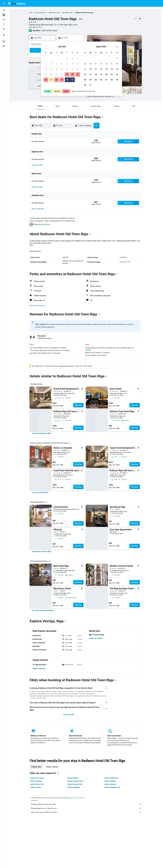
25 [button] (78, 74)
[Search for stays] (4, 15)
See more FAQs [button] (69, 715)
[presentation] (113, 96)
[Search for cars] (4, 20)
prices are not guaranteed (77, 798)
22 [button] (62, 74)
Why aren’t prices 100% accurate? (86, 812)
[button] (4, 3)
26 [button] (46, 80)
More (32, 245)
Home (31, 13)
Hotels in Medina (110, 781)
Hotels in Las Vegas (37, 778)
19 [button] (46, 74)
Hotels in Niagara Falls (112, 787)
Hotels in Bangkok (74, 787)
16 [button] (67, 69)
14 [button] (57, 69)
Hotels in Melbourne (111, 778)
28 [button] (57, 80)
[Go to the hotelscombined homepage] (17, 3)
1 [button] (62, 58)
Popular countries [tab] (52, 767)
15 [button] (62, 69)
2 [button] (67, 58)
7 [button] (56, 64)
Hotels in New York (37, 784)
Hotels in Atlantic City (75, 784)
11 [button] (78, 64)
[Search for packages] (4, 24)
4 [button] (78, 58)
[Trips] (4, 35)
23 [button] (67, 74)
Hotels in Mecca (73, 778)
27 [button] (51, 80)
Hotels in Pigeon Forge (75, 781)
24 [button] (72, 74)
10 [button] (72, 64)
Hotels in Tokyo (36, 787)
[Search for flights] (4, 10)
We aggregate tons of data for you (86, 808)
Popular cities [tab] (36, 767)
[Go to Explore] (4, 29)
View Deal (78, 405)
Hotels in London (110, 784)
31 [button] (72, 80)
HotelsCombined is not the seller (86, 804)
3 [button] (72, 58)
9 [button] (67, 64)
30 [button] (67, 80)
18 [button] (78, 69)
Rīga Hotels (52, 13)
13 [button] (51, 69)
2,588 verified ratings (49, 31)
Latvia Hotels (39, 13)
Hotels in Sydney (36, 781)
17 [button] (72, 69)
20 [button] (51, 74)
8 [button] (62, 64)
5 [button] (46, 64)
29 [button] (62, 80)
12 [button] (46, 69)
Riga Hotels (65, 13)
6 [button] (51, 64)
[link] (41, 433)
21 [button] (57, 74)
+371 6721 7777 (35, 27)
